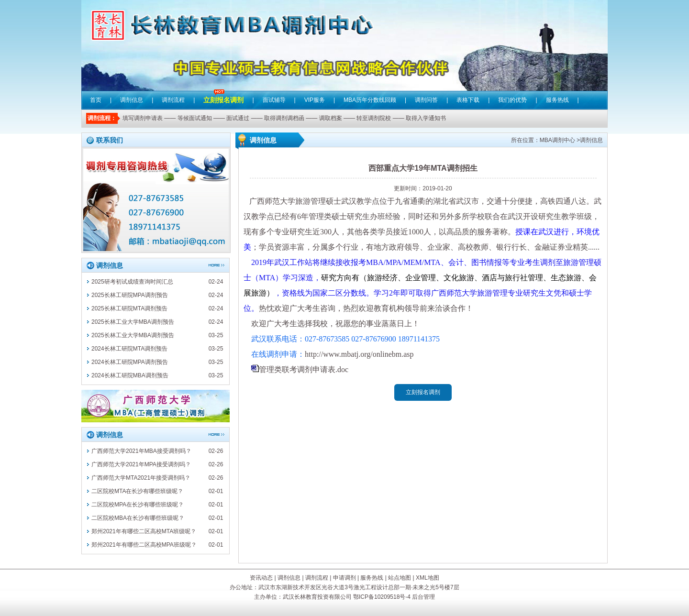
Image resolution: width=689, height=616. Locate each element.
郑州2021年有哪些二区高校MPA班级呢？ (144, 545)
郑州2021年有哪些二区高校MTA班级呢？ (144, 531)
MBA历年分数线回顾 (370, 100)
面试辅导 (274, 100)
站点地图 (400, 578)
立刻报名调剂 (223, 93)
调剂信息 (132, 100)
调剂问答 (426, 100)
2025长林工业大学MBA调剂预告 (133, 322)
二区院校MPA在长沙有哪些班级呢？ (138, 505)
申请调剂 (344, 578)
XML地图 (428, 578)
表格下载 (468, 100)
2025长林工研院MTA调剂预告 (129, 308)
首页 (96, 100)
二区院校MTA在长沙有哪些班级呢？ (137, 491)
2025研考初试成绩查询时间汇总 (132, 282)
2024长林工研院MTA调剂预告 (129, 349)
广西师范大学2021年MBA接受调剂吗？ (141, 451)
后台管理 (423, 597)
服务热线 (557, 100)
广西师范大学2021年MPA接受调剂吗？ (141, 464)
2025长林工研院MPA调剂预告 (130, 295)
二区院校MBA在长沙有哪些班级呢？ (138, 518)
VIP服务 (315, 100)
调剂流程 (173, 100)
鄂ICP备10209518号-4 (382, 597)
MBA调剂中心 (557, 140)
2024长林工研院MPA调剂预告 (130, 362)
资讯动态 (261, 578)
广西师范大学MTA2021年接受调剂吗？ (141, 478)
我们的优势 (512, 100)
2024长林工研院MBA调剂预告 (130, 375)
